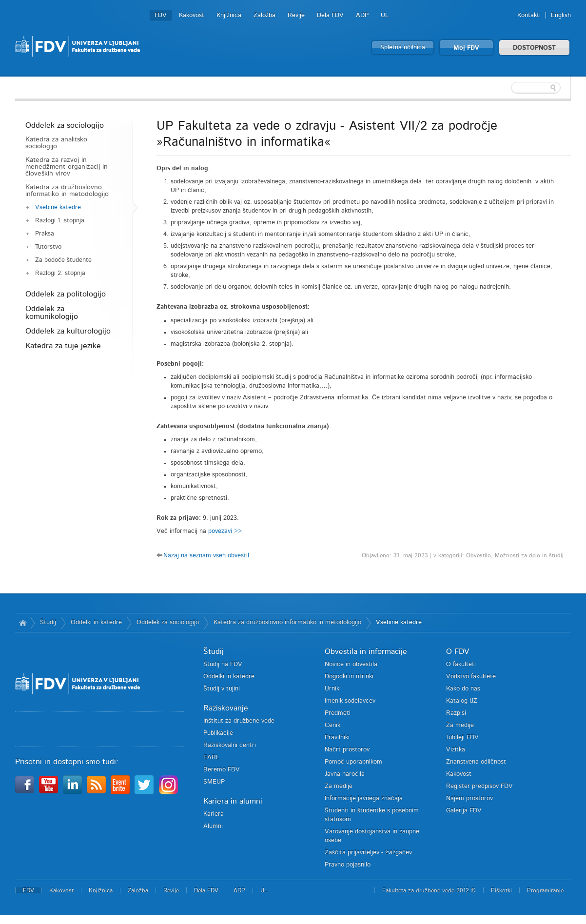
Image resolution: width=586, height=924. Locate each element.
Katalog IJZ (462, 701)
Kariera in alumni (233, 801)
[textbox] (508, 88)
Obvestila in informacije (366, 651)
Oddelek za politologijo (66, 294)
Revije (296, 15)
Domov (23, 623)
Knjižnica (229, 15)
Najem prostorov (469, 798)
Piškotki (501, 890)
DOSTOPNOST (534, 48)
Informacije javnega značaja (364, 798)
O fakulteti (461, 664)
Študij (48, 622)
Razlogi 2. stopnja (60, 273)
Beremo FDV (222, 770)
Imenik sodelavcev (350, 701)
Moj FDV (466, 48)
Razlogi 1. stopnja (60, 221)
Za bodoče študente (63, 260)
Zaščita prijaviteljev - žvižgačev (368, 853)
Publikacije (218, 733)
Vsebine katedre (58, 207)
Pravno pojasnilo (348, 865)
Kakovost (192, 15)
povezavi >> (225, 531)
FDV (161, 15)
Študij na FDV (223, 664)
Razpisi (456, 713)
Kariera (214, 814)
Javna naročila (345, 774)
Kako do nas (463, 689)
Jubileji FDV (462, 737)
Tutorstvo (48, 247)
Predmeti (338, 713)
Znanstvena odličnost (476, 762)
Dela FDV (330, 15)
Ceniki (333, 725)
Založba (264, 15)
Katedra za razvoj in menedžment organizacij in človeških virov (67, 167)
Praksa (45, 234)
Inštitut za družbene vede (239, 721)
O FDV (458, 651)
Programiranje (545, 890)
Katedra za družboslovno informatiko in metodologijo (67, 191)
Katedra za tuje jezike (63, 346)
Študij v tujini (222, 689)
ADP (362, 15)
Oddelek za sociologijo (65, 125)
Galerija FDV (464, 811)
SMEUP (214, 782)
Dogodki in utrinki (349, 677)
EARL (211, 757)
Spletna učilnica (403, 48)
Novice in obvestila (351, 664)
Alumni (213, 826)
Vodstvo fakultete (471, 677)
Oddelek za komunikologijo (52, 313)
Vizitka (456, 750)
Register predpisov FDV (479, 786)
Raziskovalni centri (230, 745)
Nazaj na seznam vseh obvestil (206, 556)
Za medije (339, 786)
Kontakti (529, 15)
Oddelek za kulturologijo (68, 331)
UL (385, 15)
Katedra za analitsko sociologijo (56, 143)
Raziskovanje (226, 708)
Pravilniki (337, 737)
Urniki (333, 689)
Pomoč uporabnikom (353, 762)
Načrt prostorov (347, 750)
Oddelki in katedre (96, 622)
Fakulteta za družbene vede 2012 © (429, 890)
